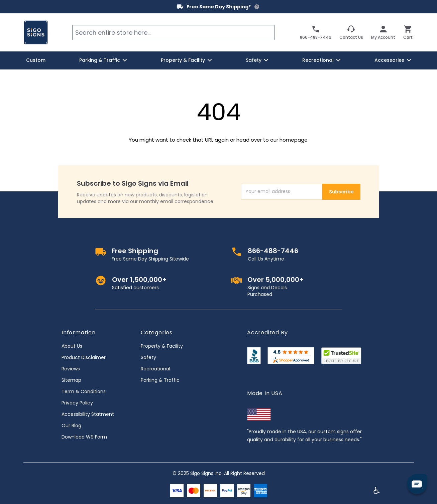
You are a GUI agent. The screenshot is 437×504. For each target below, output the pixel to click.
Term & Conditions (84, 391)
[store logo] (36, 32)
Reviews (71, 369)
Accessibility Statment (88, 414)
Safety (148, 357)
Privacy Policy (77, 403)
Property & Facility (162, 346)
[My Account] (383, 32)
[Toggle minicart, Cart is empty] (408, 32)
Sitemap (71, 380)
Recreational (155, 369)
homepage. (294, 140)
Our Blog (71, 426)
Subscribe (341, 192)
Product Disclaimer (84, 357)
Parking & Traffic (160, 380)
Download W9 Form (84, 437)
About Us (72, 346)
